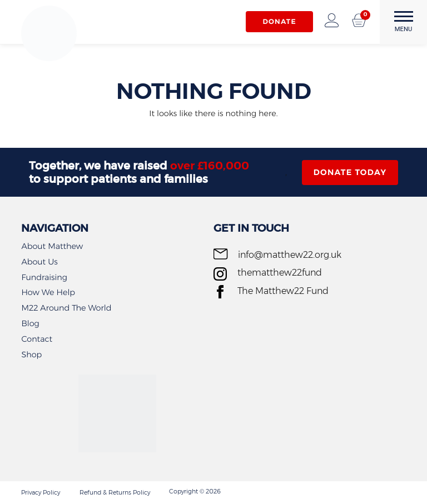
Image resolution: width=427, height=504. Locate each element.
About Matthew (52, 246)
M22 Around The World (66, 308)
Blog (30, 323)
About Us (39, 262)
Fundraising (44, 277)
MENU (404, 22)
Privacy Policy (41, 492)
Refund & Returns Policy (115, 492)
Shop (31, 355)
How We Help (48, 292)
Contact (37, 339)
